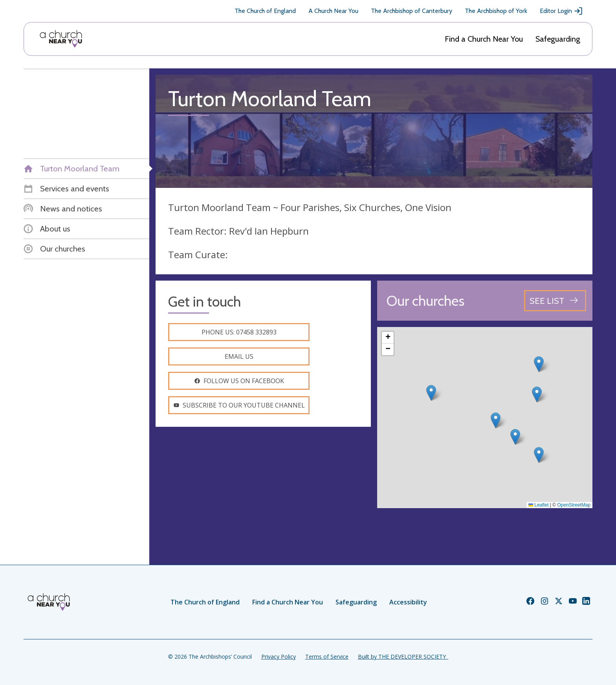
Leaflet (538, 505)
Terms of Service (327, 657)
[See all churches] (555, 301)
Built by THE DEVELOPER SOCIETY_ (403, 657)
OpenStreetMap (574, 505)
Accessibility (408, 602)
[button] (431, 393)
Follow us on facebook (239, 381)
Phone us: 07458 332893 (239, 332)
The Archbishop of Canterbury (412, 11)
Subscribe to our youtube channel (239, 405)
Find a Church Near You (484, 39)
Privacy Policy (279, 657)
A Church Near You (333, 11)
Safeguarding (558, 39)
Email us (239, 356)
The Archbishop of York (496, 11)
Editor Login (561, 11)
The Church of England (265, 11)
